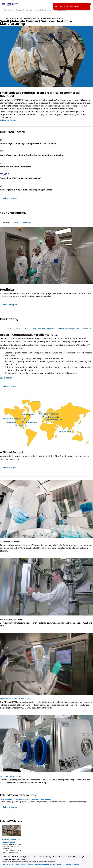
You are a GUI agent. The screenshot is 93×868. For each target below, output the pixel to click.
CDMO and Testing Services (13, 18)
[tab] (6, 222)
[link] (8, 864)
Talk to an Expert (8, 120)
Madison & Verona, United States (15, 699)
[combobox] (46, 10)
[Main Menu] (3, 4)
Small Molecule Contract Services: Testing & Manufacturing (43, 18)
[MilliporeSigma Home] (12, 4)
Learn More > (6, 378)
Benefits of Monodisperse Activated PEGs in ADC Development (26, 799)
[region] (46, 838)
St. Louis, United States (11, 776)
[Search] (88, 10)
